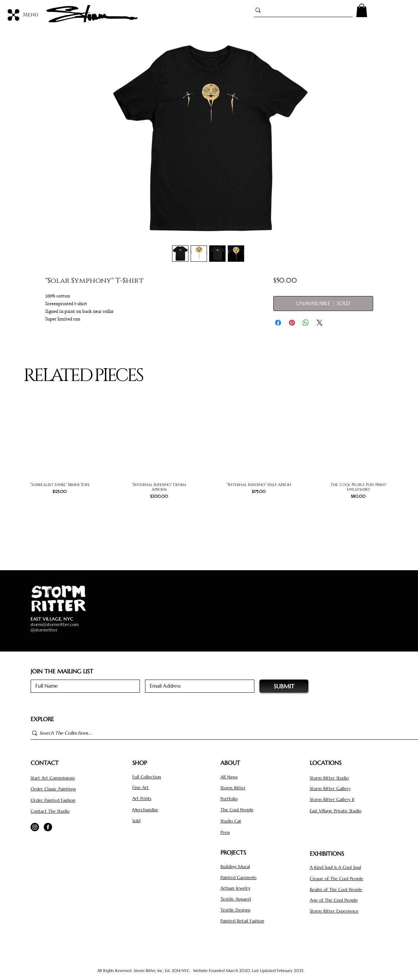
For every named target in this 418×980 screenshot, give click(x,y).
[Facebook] (48, 827)
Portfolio (229, 799)
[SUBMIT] (284, 686)
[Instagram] (35, 827)
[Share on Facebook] (278, 323)
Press (225, 832)
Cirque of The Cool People (337, 878)
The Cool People (237, 810)
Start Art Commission (52, 778)
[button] (362, 10)
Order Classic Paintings (53, 789)
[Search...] (300, 10)
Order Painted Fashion (53, 800)
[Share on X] (320, 323)
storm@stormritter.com (55, 624)
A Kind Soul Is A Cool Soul (335, 867)
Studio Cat (231, 821)
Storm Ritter (233, 788)
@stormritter (44, 630)
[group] (209, 460)
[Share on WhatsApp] (306, 323)
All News (229, 777)
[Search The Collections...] (221, 733)
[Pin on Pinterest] (292, 323)
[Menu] (23, 15)
